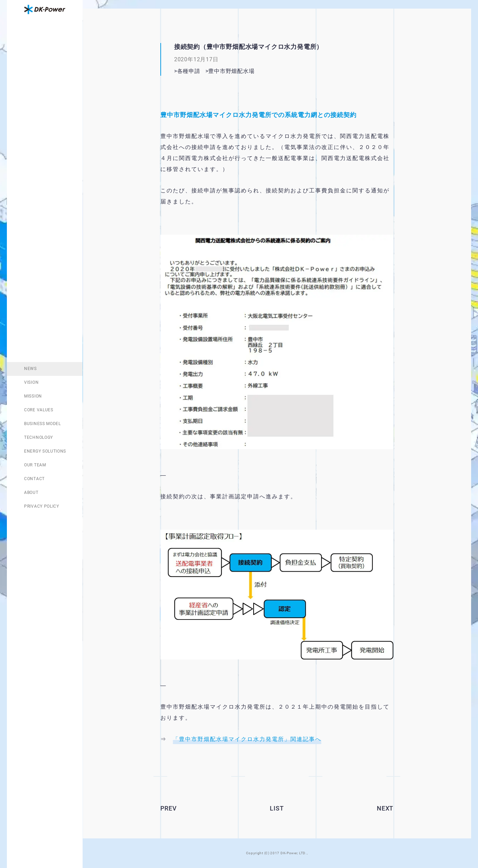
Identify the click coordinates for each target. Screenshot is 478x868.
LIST (277, 808)
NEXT (385, 808)
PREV (169, 808)
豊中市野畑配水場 (243, 71)
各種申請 (189, 71)
